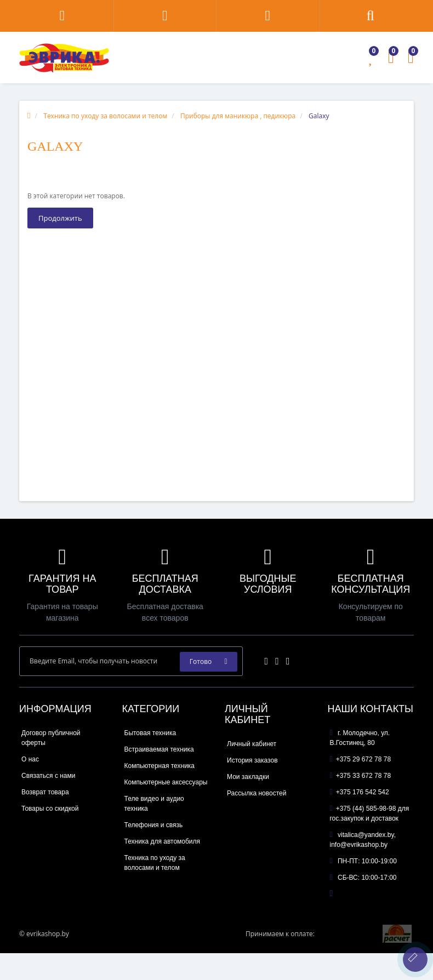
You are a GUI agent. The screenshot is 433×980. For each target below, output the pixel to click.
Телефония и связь (154, 825)
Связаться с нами (48, 776)
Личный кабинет (252, 744)
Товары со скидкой (50, 809)
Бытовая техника (150, 733)
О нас (30, 759)
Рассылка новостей (257, 793)
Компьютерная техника (160, 766)
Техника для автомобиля (163, 841)
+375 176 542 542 (360, 792)
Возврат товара (45, 792)
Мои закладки (248, 777)
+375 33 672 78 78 (361, 776)
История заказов (252, 760)
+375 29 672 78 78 (361, 759)
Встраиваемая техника (159, 749)
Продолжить (60, 218)
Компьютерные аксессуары (166, 782)
